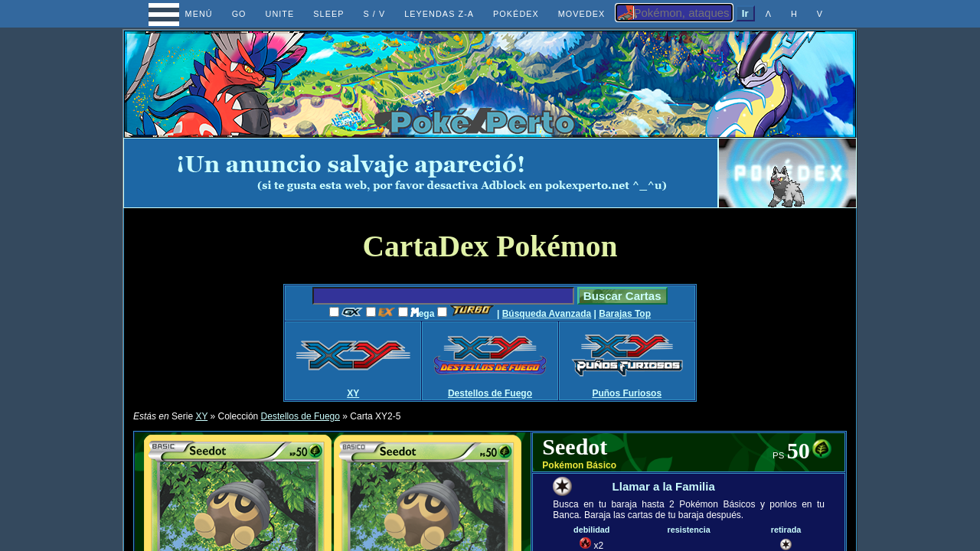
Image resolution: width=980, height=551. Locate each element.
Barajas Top (625, 314)
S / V (374, 14)
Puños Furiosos (627, 393)
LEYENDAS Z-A (439, 14)
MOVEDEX (582, 14)
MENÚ (185, 14)
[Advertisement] (421, 173)
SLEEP (328, 14)
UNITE (280, 14)
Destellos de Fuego (490, 393)
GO (239, 14)
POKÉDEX (516, 14)
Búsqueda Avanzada (547, 314)
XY (353, 393)
